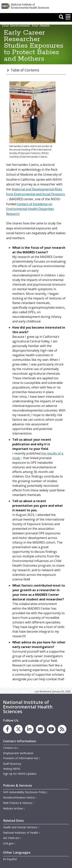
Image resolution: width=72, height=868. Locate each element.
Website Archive (14, 808)
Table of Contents (25, 70)
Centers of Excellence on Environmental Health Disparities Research (30, 209)
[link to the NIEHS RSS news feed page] (62, 729)
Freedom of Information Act (22, 758)
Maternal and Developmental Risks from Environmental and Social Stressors (36, 194)
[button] (61, 17)
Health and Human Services (21, 827)
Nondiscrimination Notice (20, 797)
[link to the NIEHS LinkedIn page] (29, 729)
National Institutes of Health (22, 833)
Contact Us (11, 748)
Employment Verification (18, 753)
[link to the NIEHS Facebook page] (7, 729)
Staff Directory (12, 764)
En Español (10, 859)
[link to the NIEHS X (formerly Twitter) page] (18, 729)
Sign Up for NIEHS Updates (20, 774)
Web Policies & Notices (19, 803)
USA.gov (9, 843)
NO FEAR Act (12, 838)
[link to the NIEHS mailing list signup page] (40, 729)
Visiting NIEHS (12, 769)
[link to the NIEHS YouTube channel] (51, 729)
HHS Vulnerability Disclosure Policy (26, 792)
